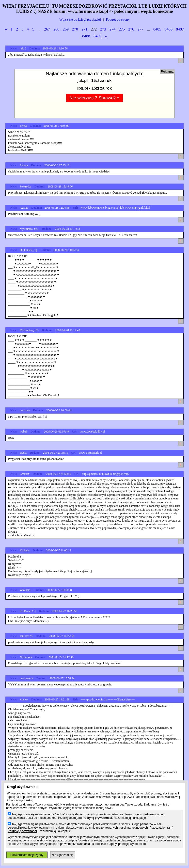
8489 (97, 36)
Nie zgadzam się (63, 855)
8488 (86, 36)
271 (84, 29)
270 (75, 29)
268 (56, 29)
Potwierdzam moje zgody (27, 855)
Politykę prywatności (97, 818)
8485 (157, 29)
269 (66, 29)
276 (131, 29)
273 (103, 29)
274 (112, 29)
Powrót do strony (118, 20)
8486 (169, 29)
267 (47, 29)
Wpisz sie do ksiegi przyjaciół (80, 20)
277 (141, 29)
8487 (180, 29)
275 (122, 29)
